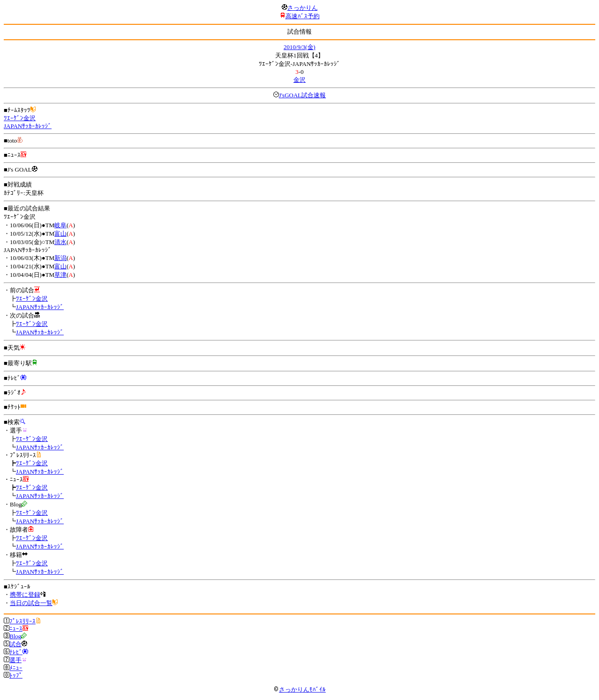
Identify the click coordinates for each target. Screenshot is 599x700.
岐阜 (60, 225)
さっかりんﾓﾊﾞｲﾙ (299, 689)
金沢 (299, 80)
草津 (60, 275)
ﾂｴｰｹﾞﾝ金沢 (20, 118)
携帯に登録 (25, 595)
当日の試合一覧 (31, 603)
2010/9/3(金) (299, 47)
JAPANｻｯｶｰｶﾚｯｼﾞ (28, 126)
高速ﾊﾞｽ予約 (303, 16)
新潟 (60, 258)
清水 (60, 242)
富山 (60, 234)
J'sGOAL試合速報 (303, 95)
